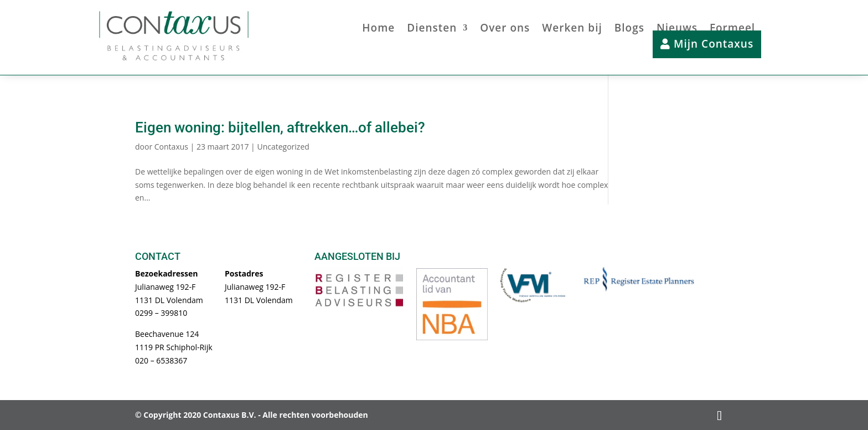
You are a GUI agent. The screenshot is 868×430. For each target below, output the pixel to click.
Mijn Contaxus (707, 44)
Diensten (432, 29)
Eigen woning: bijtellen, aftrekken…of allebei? (280, 127)
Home (378, 29)
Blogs (629, 29)
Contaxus (171, 147)
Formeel (732, 29)
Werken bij (572, 29)
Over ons (505, 29)
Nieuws (677, 29)
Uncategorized (283, 147)
